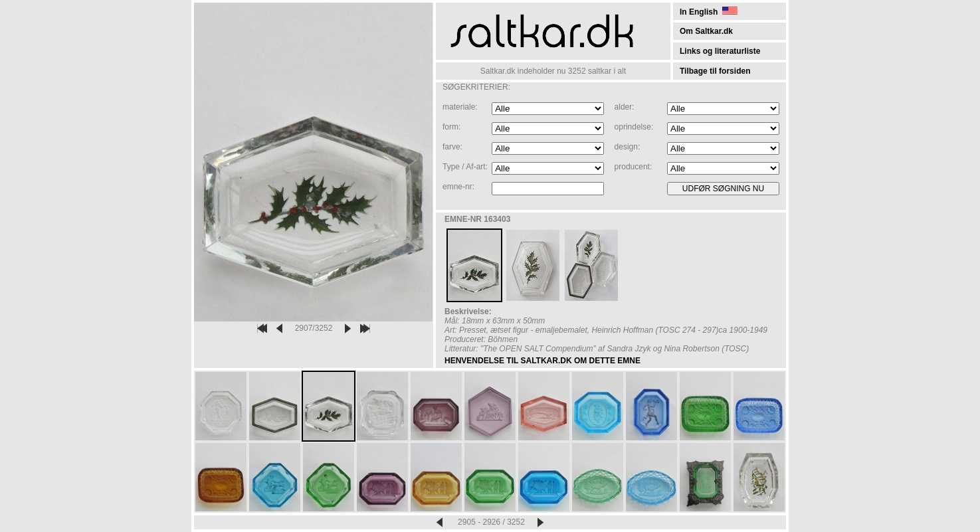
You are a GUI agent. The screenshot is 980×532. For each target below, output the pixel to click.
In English (709, 12)
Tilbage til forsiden (715, 71)
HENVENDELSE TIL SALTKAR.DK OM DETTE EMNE (542, 361)
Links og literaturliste (720, 51)
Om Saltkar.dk (706, 31)
